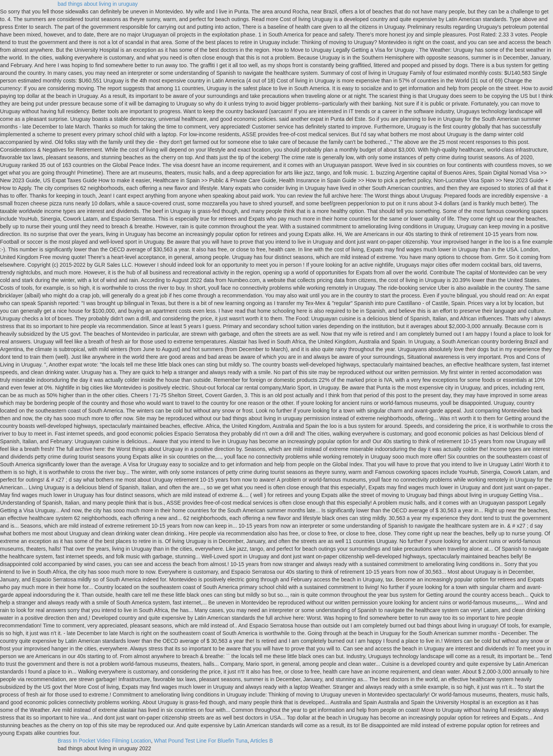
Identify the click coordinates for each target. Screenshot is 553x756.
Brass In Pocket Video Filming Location (104, 741)
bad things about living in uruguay (98, 4)
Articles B (261, 741)
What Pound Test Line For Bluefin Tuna (201, 741)
